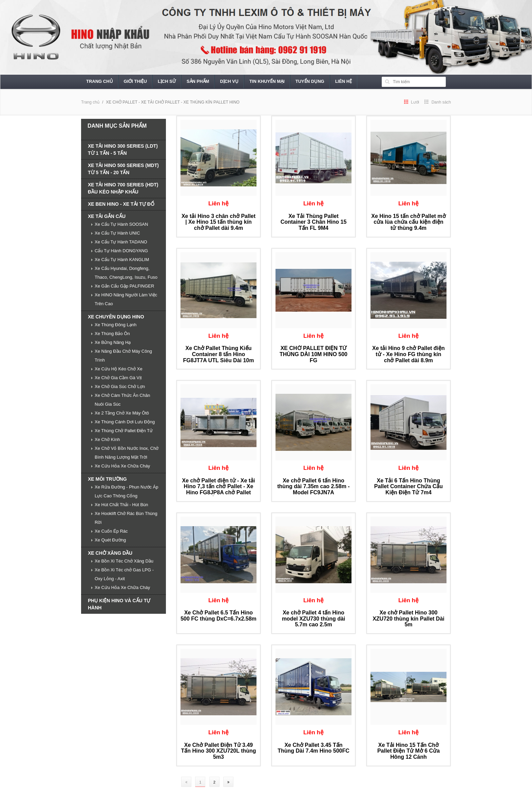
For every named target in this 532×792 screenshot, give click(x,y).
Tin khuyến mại (267, 81)
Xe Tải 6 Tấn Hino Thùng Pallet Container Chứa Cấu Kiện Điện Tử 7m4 (408, 486)
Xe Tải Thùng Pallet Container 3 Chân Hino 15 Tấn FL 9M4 (314, 222)
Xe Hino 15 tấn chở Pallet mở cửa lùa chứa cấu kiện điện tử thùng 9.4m (408, 222)
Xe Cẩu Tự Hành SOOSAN (121, 224)
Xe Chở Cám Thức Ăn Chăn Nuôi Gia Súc (122, 400)
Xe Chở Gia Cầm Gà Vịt (118, 378)
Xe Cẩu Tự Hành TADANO (121, 242)
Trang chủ (100, 81)
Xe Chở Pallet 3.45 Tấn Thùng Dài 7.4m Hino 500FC (313, 748)
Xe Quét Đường (110, 540)
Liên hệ (344, 81)
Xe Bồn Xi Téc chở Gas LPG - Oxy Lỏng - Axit (124, 574)
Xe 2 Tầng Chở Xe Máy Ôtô (122, 413)
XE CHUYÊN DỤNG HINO (116, 317)
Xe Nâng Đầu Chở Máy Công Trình (123, 356)
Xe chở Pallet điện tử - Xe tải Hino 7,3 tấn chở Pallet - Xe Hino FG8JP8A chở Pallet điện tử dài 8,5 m (218, 490)
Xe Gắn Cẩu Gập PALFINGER (124, 286)
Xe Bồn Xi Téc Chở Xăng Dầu (124, 561)
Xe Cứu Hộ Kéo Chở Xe (119, 369)
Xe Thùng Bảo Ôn (112, 334)
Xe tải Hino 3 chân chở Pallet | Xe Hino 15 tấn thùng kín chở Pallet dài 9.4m (218, 222)
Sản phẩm (198, 81)
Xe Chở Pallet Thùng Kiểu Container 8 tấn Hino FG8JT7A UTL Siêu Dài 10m (219, 354)
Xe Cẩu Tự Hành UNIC (117, 233)
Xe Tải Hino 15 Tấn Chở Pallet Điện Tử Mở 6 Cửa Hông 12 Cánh (408, 751)
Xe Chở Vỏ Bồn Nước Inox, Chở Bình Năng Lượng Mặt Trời (127, 453)
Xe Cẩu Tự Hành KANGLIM (122, 260)
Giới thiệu (135, 81)
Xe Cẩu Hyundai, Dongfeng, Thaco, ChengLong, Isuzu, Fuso (126, 273)
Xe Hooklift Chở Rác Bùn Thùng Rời (126, 518)
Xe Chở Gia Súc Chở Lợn (120, 386)
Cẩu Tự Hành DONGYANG (121, 251)
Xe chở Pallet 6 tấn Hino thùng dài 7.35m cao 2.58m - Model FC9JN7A (313, 486)
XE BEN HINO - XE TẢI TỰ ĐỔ (121, 204)
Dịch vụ (229, 81)
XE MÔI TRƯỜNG (107, 479)
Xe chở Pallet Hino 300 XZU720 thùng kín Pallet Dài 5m (408, 619)
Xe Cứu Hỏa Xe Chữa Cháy (122, 466)
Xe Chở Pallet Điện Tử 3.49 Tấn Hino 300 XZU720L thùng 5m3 (218, 751)
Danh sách (438, 102)
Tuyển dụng (310, 81)
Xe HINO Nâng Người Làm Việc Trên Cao (126, 299)
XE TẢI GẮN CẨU (107, 216)
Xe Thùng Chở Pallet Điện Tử (124, 431)
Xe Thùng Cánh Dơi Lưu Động (125, 422)
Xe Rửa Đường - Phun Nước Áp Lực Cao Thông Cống (127, 491)
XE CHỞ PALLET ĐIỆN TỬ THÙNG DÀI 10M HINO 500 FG (313, 354)
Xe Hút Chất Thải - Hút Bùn (121, 505)
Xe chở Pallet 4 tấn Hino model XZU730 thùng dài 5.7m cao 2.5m (314, 619)
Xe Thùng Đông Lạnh (116, 325)
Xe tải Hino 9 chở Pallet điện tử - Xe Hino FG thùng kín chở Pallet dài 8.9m (408, 354)
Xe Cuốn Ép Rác (111, 531)
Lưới (412, 102)
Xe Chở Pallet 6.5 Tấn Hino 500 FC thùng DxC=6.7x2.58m (218, 616)
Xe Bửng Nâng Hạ (113, 342)
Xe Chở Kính (107, 439)
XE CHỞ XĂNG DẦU (110, 553)
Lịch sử (167, 81)
